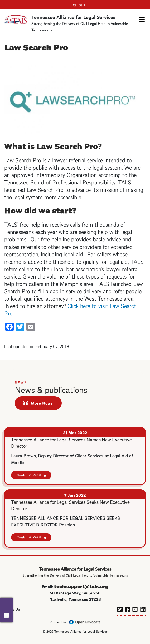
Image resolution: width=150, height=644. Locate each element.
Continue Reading (34, 476)
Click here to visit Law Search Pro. (70, 309)
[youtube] (135, 608)
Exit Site (78, 5)
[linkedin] (143, 608)
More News (42, 403)
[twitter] (120, 608)
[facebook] (127, 608)
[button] (142, 19)
